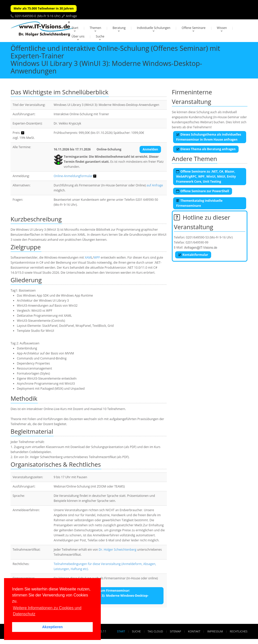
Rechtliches (239, 631)
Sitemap (175, 631)
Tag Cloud (155, 631)
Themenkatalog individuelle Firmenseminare (199, 203)
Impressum (215, 631)
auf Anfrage (155, 185)
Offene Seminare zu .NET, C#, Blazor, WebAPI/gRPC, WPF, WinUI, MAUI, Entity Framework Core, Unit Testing (206, 176)
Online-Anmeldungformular (73, 176)
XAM (88, 257)
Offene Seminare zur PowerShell (203, 191)
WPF (97, 257)
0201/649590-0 (25, 16)
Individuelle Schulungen (154, 28)
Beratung (119, 28)
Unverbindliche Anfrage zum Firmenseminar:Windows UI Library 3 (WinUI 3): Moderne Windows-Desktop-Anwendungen (103, 596)
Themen (95, 28)
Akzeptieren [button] (52, 627)
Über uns (78, 36)
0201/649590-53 (197, 237)
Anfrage (72, 16)
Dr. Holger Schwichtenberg (118, 550)
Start (75, 28)
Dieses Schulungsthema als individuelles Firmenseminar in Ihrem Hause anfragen (209, 137)
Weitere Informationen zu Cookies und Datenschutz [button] (47, 611)
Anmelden (150, 149)
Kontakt (194, 631)
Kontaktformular (193, 255)
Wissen (222, 28)
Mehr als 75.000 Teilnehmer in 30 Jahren (44, 8)
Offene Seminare (194, 28)
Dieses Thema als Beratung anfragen (206, 149)
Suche (100, 36)
